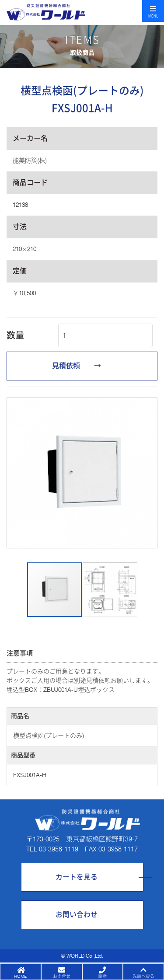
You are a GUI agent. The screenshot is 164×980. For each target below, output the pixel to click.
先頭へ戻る (143, 976)
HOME (20, 976)
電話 (102, 976)
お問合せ (62, 976)
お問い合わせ (77, 915)
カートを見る (77, 877)
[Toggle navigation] (153, 11)
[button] (14, 473)
